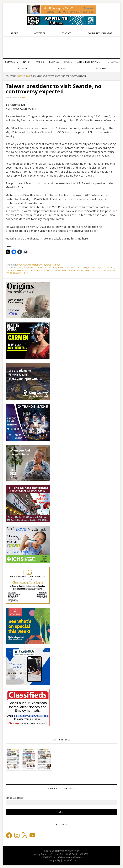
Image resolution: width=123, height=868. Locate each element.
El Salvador (70, 268)
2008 (20, 268)
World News (54, 265)
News (20, 265)
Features (27, 265)
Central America (42, 268)
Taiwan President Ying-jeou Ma (75, 270)
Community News (40, 265)
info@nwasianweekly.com (69, 857)
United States (96, 270)
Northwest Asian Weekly (61, 46)
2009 (25, 268)
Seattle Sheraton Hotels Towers (44, 270)
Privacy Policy (54, 860)
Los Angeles (94, 268)
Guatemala (82, 268)
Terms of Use (69, 860)
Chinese (61, 268)
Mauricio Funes (107, 268)
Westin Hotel (22, 273)
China (54, 268)
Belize (31, 268)
